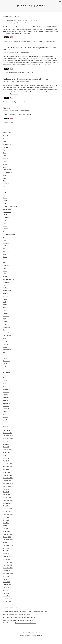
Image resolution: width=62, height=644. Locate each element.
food (4, 192)
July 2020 (6, 441)
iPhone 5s (6, 251)
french (5, 195)
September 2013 (8, 517)
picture (5, 341)
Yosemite (6, 417)
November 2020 (8, 439)
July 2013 (6, 520)
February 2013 (7, 534)
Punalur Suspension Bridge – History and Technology (31, 612)
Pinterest (6, 344)
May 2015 (6, 489)
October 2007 (7, 571)
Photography (7, 336)
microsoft (43, 41)
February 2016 (7, 475)
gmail (25, 41)
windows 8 (6, 406)
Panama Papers (8, 333)
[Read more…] (29, 33)
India (5, 240)
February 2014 (7, 509)
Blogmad (6, 158)
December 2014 (8, 500)
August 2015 (7, 486)
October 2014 (7, 503)
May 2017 (6, 458)
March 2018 (7, 453)
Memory (5, 293)
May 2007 (6, 576)
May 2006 (6, 590)
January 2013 (7, 537)
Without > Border (31, 6)
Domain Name (7, 170)
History (5, 226)
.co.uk (20, 102)
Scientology (6, 361)
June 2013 (6, 523)
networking (6, 316)
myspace (6, 310)
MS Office (6, 308)
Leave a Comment (25, 23)
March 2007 (7, 582)
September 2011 (8, 545)
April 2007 (6, 579)
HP (4, 232)
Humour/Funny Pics (9, 234)
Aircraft (5, 142)
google (29, 41)
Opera (5, 330)
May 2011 (6, 554)
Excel (5, 181)
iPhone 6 (6, 254)
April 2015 (6, 492)
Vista (5, 386)
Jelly (4, 260)
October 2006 (7, 585)
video (5, 383)
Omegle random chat (21, 641)
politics (5, 347)
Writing (5, 412)
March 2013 (7, 531)
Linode (5, 271)
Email (5, 178)
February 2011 (7, 557)
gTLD (5, 220)
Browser (6, 164)
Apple (5, 150)
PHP (4, 338)
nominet (11, 102)
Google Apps (7, 209)
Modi (5, 302)
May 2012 (6, 543)
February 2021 (7, 433)
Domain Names (8, 173)
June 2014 (6, 506)
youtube (5, 420)
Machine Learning (8, 279)
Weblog (5, 395)
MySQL (5, 313)
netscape (52, 41)
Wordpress (6, 409)
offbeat (5, 324)
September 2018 (8, 450)
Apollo (19, 73)
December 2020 (8, 436)
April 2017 (6, 461)
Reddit (5, 358)
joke (4, 263)
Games (5, 198)
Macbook (6, 277)
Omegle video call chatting (14, 643)
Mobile (5, 299)
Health (5, 223)
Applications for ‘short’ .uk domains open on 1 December (26, 79)
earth (5, 175)
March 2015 (7, 495)
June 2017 (6, 455)
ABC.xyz (6, 139)
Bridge (5, 161)
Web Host (6, 392)
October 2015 (7, 481)
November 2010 (8, 565)
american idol (7, 144)
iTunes (5, 257)
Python (5, 353)
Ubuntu (5, 381)
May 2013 (6, 526)
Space (10, 73)
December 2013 (8, 514)
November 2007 (8, 568)
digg (4, 167)
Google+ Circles (8, 218)
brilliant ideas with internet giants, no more (20, 20)
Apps (5, 153)
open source (7, 327)
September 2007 (8, 573)
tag (4, 369)
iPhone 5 (6, 248)
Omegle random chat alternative (47, 641)
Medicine (6, 288)
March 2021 (7, 430)
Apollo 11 (24, 73)
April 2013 (6, 529)
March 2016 (7, 472)
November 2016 (8, 467)
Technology (6, 372)
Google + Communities (10, 206)
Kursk (5, 268)
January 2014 (7, 512)
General (11, 123)
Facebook (21, 41)
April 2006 (6, 593)
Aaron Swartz (7, 136)
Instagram (6, 243)
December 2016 (8, 464)
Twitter (5, 378)
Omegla (12, 641)
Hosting (5, 229)
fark (4, 187)
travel (5, 375)
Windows (6, 400)
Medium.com (7, 291)
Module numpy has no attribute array (19, 615)
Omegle (7, 641)
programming (7, 350)
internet (38, 41)
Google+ (6, 215)
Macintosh (6, 282)
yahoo (5, 414)
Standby (6, 108)
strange (5, 367)
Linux (5, 274)
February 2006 (7, 599)
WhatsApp (6, 398)
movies (5, 305)
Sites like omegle (32, 641)
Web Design (7, 389)
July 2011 (6, 548)
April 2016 (6, 469)
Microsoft (6, 296)
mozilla (48, 41)
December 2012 (8, 540)
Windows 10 (7, 403)
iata (4, 237)
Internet (11, 41)
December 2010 (8, 562)
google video (7, 212)
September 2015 (8, 484)
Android (5, 147)
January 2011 (7, 559)
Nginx (5, 319)
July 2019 (6, 447)
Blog (4, 156)
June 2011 (6, 551)
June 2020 (6, 444)
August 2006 (7, 588)
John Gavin (30, 73)
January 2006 (7, 602)
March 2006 (7, 596)
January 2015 (7, 498)
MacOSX (6, 285)
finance (5, 189)
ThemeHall (39, 635)
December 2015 (8, 478)
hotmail (33, 41)
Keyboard (6, 265)
